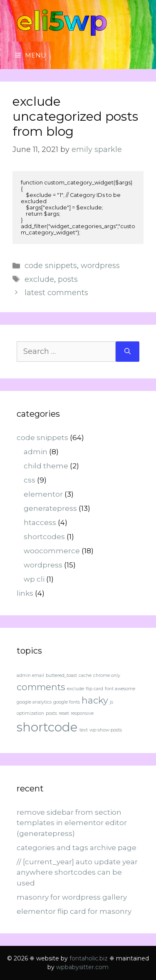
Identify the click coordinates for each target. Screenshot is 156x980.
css (30, 480)
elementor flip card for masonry (74, 911)
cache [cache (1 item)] (85, 675)
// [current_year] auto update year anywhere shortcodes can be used (77, 872)
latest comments (56, 293)
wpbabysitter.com (82, 967)
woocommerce (52, 551)
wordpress (100, 266)
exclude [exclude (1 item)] (76, 689)
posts (68, 279)
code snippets (51, 266)
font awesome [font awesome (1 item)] (120, 689)
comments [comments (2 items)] (41, 687)
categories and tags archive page (77, 848)
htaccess (40, 522)
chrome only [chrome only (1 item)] (107, 675)
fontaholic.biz (89, 958)
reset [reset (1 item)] (64, 713)
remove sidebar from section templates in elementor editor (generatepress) (72, 823)
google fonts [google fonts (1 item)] (67, 702)
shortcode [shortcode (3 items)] (47, 727)
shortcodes (44, 537)
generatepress (50, 508)
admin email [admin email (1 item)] (30, 675)
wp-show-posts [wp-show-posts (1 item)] (106, 730)
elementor (43, 494)
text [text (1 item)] (84, 730)
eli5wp (62, 21)
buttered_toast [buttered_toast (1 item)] (61, 675)
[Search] (128, 352)
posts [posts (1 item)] (51, 713)
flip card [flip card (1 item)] (94, 689)
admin (36, 452)
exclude (39, 279)
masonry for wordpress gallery (72, 897)
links (25, 593)
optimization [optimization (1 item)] (30, 713)
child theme (46, 466)
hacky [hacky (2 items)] (95, 700)
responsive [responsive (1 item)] (82, 713)
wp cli (34, 579)
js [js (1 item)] (111, 702)
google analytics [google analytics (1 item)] (34, 702)
